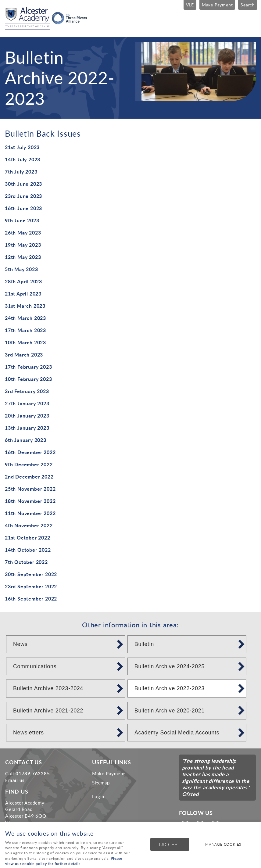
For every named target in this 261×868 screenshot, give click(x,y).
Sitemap (101, 783)
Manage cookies (223, 844)
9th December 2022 (29, 464)
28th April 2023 (23, 281)
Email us (15, 780)
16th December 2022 (30, 452)
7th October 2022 (26, 562)
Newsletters (29, 733)
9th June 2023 (22, 220)
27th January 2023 (27, 403)
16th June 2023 (23, 208)
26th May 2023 (23, 233)
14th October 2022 (28, 550)
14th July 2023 (23, 159)
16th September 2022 (31, 599)
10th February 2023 (28, 379)
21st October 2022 (28, 538)
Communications (35, 666)
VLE (190, 5)
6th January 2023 (26, 440)
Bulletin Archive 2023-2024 (48, 688)
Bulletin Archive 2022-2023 (170, 688)
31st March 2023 (25, 306)
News (20, 644)
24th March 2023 (25, 318)
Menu (250, 22)
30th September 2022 (31, 574)
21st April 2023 (23, 294)
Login (98, 796)
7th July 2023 (21, 172)
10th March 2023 (25, 342)
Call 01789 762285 (28, 773)
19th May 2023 (23, 245)
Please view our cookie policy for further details (64, 861)
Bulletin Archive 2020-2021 (170, 711)
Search (248, 5)
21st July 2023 (22, 147)
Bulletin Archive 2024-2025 (170, 666)
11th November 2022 (30, 513)
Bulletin (144, 644)
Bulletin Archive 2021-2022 (48, 711)
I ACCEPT (170, 844)
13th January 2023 (27, 428)
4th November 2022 (29, 525)
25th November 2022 (30, 489)
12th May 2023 (23, 257)
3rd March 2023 (24, 355)
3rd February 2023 (27, 391)
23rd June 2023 (23, 196)
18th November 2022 (30, 501)
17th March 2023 (25, 330)
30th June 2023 (23, 184)
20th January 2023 (27, 416)
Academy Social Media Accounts (177, 733)
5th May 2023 (21, 269)
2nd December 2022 (29, 477)
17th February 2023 (28, 367)
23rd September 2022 (31, 586)
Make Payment (217, 5)
